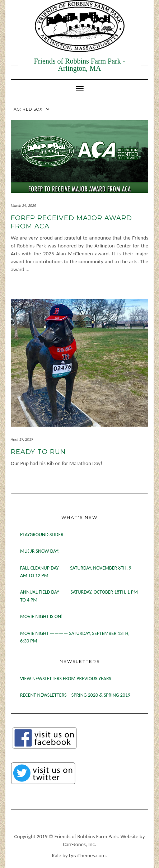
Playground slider (42, 535)
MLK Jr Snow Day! (40, 551)
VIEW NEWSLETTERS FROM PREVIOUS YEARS (66, 679)
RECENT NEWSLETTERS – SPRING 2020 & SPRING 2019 (75, 695)
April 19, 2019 (22, 439)
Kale (57, 855)
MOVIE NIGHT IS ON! (41, 616)
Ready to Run (38, 452)
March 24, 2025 (23, 206)
